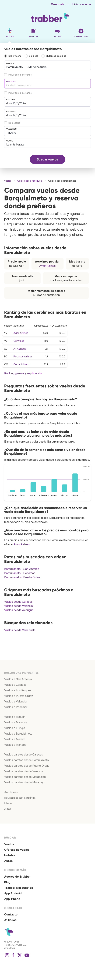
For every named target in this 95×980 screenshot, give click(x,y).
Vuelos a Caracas (15, 685)
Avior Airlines (47, 266)
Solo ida (34, 56)
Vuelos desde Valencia (18, 606)
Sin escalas (14, 123)
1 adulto (11, 133)
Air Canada (20, 349)
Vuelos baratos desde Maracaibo (25, 777)
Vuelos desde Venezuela (20, 630)
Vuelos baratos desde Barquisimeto (27, 760)
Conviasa (19, 341)
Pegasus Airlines (23, 356)
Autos (8, 861)
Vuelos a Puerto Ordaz (19, 696)
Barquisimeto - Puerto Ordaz (22, 577)
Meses (8, 803)
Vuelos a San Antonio (18, 679)
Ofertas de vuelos (17, 850)
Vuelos (9, 844)
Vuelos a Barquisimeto (18, 734)
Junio (8, 809)
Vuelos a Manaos (15, 745)
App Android (13, 893)
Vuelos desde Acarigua (19, 610)
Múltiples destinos (56, 56)
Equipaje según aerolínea (20, 798)
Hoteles (10, 855)
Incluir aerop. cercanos (20, 75)
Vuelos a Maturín (15, 717)
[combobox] (47, 65)
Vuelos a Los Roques (18, 690)
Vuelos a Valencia (15, 701)
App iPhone (12, 899)
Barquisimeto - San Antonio (22, 569)
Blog (7, 882)
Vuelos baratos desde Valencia (24, 771)
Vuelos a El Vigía (15, 728)
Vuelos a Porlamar (16, 707)
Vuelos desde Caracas (18, 602)
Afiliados (10, 920)
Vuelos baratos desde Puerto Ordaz (27, 766)
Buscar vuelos (47, 159)
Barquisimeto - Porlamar (19, 573)
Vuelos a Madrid (14, 739)
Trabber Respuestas (19, 888)
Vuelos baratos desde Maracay (24, 782)
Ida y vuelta (15, 56)
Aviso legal (10, 948)
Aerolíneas (11, 792)
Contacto (11, 914)
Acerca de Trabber (17, 877)
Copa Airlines (21, 364)
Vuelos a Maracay (16, 722)
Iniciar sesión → (82, 4)
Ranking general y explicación (23, 373)
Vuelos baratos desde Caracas (24, 754)
